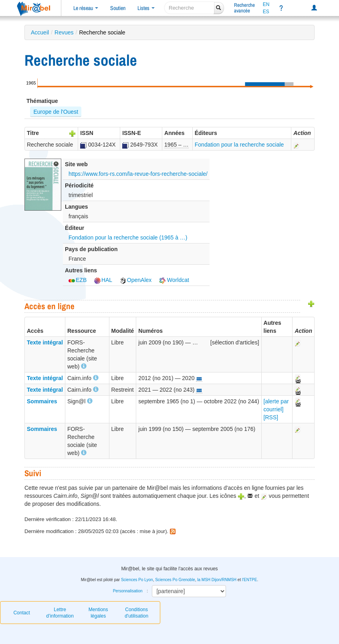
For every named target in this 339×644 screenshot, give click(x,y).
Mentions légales (98, 613)
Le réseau (86, 8)
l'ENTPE (249, 580)
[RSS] (271, 417)
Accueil (40, 32)
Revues (64, 32)
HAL (103, 280)
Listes (146, 8)
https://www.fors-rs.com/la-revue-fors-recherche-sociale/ (138, 174)
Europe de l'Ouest (56, 112)
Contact (21, 613)
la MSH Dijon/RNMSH (217, 580)
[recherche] (189, 8)
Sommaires (42, 401)
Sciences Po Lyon (137, 580)
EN (266, 4)
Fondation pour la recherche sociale (239, 145)
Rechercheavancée (244, 8)
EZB (78, 280)
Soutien (118, 8)
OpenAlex (136, 280)
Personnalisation (128, 591)
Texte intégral (45, 342)
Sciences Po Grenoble (175, 580)
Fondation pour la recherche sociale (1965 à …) (128, 237)
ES (266, 12)
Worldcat (174, 280)
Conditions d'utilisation (136, 613)
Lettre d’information (60, 613)
